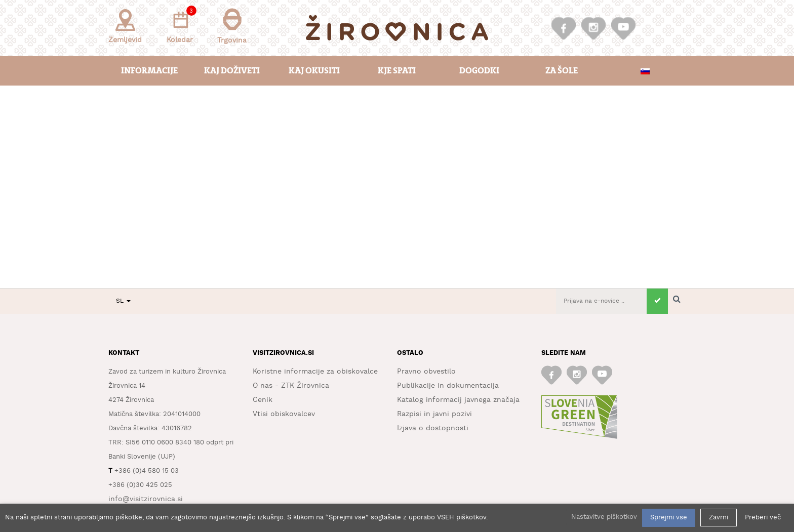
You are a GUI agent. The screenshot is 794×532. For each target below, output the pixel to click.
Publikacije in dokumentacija (448, 386)
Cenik (263, 400)
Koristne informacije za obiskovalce (315, 372)
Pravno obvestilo (426, 372)
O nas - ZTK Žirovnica (291, 386)
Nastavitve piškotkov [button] (604, 517)
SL (123, 301)
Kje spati (397, 71)
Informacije (149, 71)
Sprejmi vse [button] (669, 518)
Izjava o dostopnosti (433, 428)
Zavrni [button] (719, 518)
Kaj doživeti (232, 71)
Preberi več (763, 518)
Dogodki (479, 71)
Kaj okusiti (314, 71)
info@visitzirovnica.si (146, 499)
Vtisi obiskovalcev (284, 414)
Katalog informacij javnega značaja (458, 400)
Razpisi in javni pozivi (434, 414)
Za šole (562, 71)
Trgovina (232, 26)
